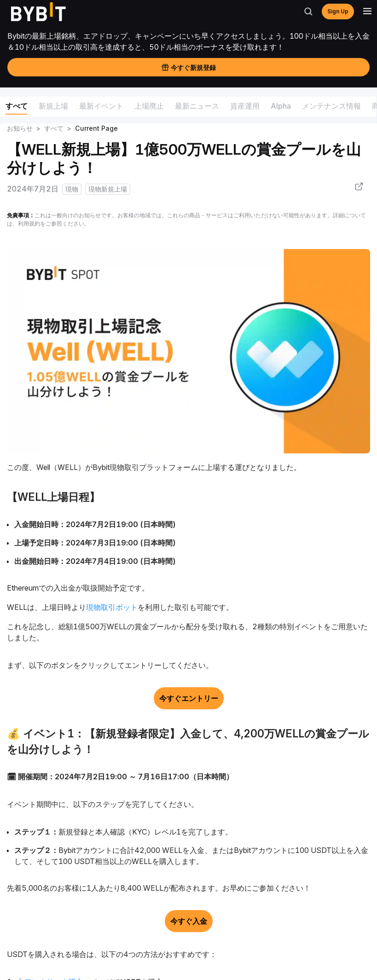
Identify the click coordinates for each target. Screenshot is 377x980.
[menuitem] (17, 107)
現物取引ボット (112, 607)
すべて (54, 128)
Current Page (96, 128)
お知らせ (20, 128)
